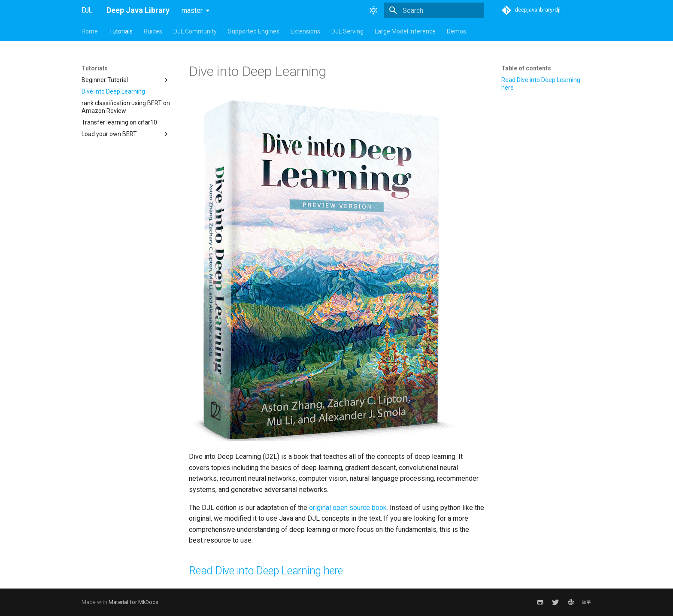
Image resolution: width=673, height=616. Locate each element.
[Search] (434, 10)
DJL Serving (347, 31)
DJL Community (195, 31)
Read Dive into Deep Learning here (541, 84)
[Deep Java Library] (87, 10)
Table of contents (526, 68)
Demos (456, 31)
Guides (153, 31)
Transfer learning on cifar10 (119, 122)
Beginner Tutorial (126, 80)
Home (90, 31)
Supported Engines (254, 31)
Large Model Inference (405, 31)
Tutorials (121, 31)
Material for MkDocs (133, 602)
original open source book (348, 508)
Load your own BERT (126, 134)
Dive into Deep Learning (113, 91)
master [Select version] (192, 11)
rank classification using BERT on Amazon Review (126, 107)
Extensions (305, 31)
